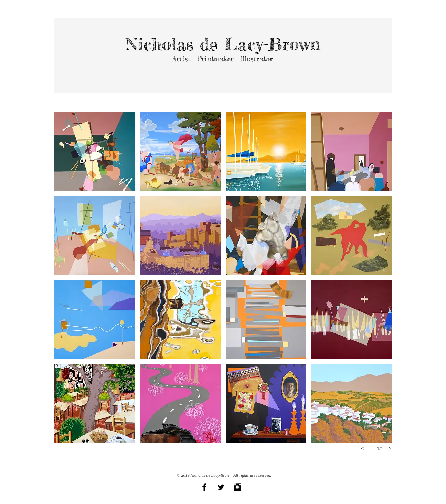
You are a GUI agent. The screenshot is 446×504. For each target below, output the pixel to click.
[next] (390, 448)
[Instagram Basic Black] (237, 487)
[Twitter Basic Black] (221, 487)
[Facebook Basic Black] (204, 487)
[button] (95, 152)
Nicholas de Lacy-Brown (223, 44)
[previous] (362, 448)
